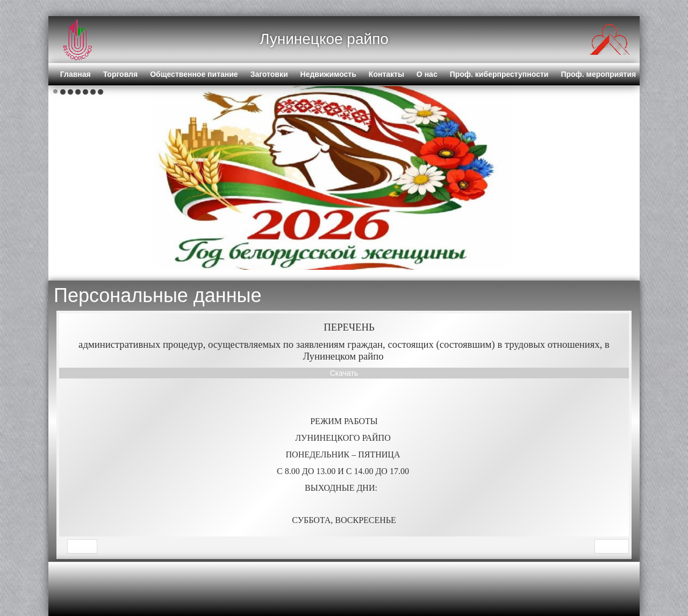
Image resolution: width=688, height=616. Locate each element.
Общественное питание (194, 74)
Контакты (386, 74)
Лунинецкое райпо (324, 39)
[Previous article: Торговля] (82, 547)
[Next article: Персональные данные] (612, 547)
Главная (76, 74)
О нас (427, 74)
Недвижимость (328, 74)
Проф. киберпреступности (499, 74)
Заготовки (269, 74)
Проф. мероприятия (598, 74)
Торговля (120, 74)
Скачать (344, 373)
